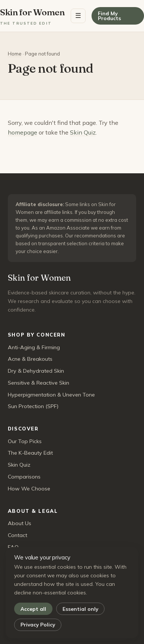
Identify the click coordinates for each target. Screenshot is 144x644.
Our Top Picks (25, 441)
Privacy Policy (38, 624)
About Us (20, 523)
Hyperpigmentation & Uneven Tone (51, 395)
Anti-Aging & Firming (34, 347)
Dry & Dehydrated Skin (36, 371)
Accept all (33, 609)
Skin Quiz (83, 132)
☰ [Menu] (78, 16)
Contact (17, 535)
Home (15, 54)
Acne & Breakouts (30, 359)
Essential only (80, 609)
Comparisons (24, 477)
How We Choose (29, 489)
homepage (23, 132)
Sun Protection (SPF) (33, 406)
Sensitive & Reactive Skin (39, 383)
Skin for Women (32, 16)
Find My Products (109, 16)
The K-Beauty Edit (30, 453)
